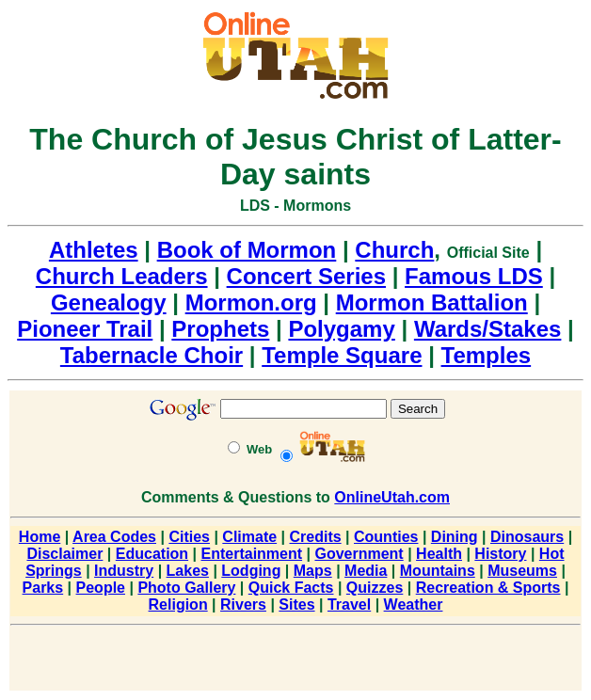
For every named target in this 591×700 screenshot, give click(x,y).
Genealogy (109, 302)
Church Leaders (122, 276)
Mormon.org (251, 302)
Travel (349, 605)
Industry (124, 571)
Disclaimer (64, 554)
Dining (455, 537)
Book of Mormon (247, 250)
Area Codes (114, 537)
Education (152, 554)
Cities (189, 537)
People (101, 588)
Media (366, 571)
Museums (522, 571)
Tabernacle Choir (152, 355)
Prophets (220, 329)
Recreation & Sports (488, 588)
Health (439, 554)
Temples (487, 355)
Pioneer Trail (85, 329)
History (500, 554)
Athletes (94, 250)
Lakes (188, 571)
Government (359, 554)
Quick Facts (291, 588)
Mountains (438, 571)
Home (40, 537)
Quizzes (375, 588)
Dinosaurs (527, 537)
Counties (386, 537)
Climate (249, 537)
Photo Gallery (186, 588)
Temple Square (342, 355)
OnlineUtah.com (392, 497)
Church (394, 250)
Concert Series (306, 276)
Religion (178, 605)
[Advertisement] (295, 661)
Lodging (251, 571)
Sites (296, 605)
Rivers (243, 605)
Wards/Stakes (488, 329)
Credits (316, 537)
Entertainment (252, 554)
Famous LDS (474, 276)
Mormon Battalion (432, 302)
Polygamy (341, 329)
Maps (313, 571)
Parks (43, 588)
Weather (414, 605)
